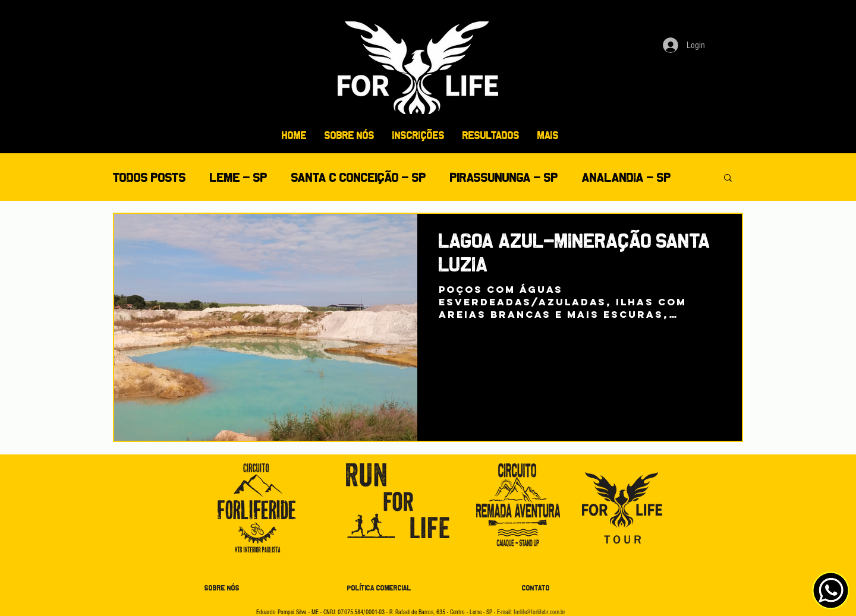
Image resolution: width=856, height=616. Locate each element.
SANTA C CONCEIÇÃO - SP (359, 177)
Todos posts (150, 177)
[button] (728, 179)
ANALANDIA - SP (627, 177)
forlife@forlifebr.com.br (539, 612)
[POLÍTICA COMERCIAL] (379, 589)
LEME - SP (239, 177)
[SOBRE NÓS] (222, 589)
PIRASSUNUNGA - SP (504, 177)
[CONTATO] (536, 589)
